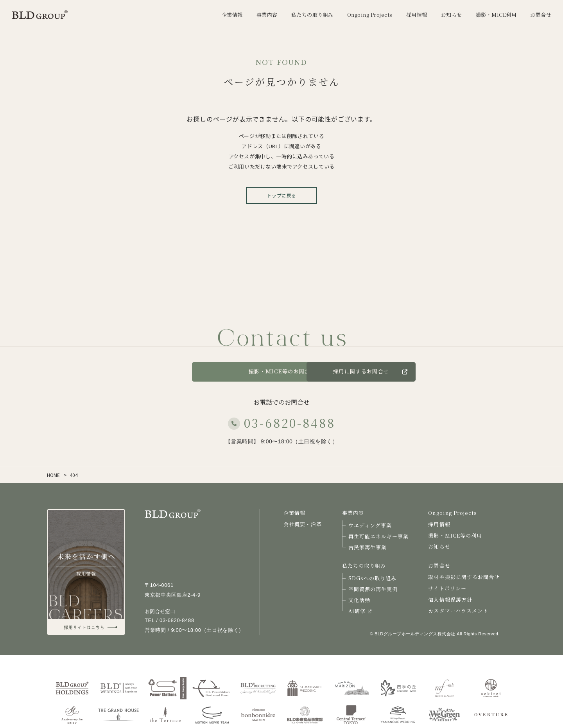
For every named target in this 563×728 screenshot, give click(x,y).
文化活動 (359, 600)
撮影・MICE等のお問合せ (281, 372)
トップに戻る (282, 195)
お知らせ (439, 546)
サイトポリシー (447, 588)
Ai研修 (360, 611)
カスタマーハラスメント (458, 611)
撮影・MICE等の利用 (455, 535)
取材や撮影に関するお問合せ (464, 577)
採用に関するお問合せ (414, 372)
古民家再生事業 (368, 547)
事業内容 (353, 513)
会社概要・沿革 (303, 524)
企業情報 (294, 513)
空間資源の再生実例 (373, 589)
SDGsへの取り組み (372, 578)
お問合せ (160, 372)
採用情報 (439, 524)
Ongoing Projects (453, 513)
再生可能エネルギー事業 (378, 536)
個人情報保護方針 (450, 600)
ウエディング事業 (370, 525)
